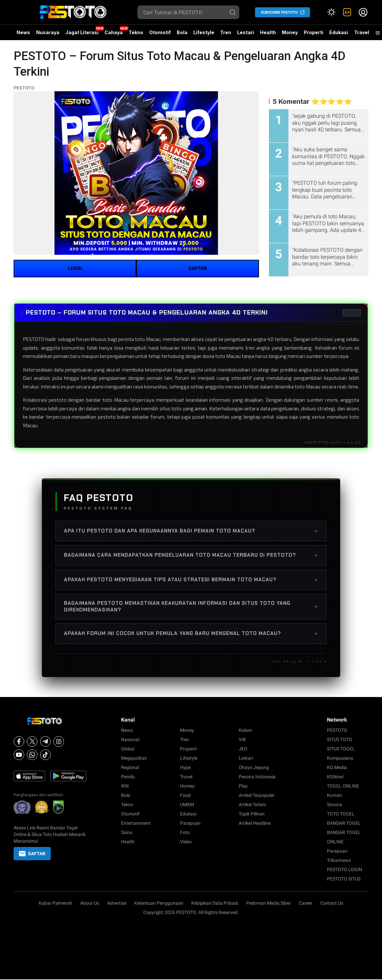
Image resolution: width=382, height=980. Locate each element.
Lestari (246, 35)
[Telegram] (45, 741)
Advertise (117, 903)
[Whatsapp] (32, 755)
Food (185, 795)
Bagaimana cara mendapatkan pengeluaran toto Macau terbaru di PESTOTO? (191, 555)
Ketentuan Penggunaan (159, 903)
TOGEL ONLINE (343, 786)
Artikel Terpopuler (257, 795)
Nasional (130, 739)
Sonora (334, 805)
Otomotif (160, 32)
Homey (187, 786)
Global (128, 749)
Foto (185, 832)
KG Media (337, 767)
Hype (185, 767)
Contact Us (332, 903)
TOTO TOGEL (341, 814)
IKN (125, 786)
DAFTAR (198, 268)
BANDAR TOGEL (344, 823)
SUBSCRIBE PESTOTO (279, 12)
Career (306, 903)
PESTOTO (24, 88)
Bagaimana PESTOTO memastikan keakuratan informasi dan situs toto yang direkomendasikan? (191, 606)
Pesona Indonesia (257, 777)
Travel (362, 32)
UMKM (187, 805)
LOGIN (75, 268)
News (23, 32)
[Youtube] (19, 755)
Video (186, 842)
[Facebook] (19, 741)
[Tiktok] (45, 755)
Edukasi (339, 32)
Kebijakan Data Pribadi (215, 903)
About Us (90, 903)
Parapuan (190, 823)
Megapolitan (134, 758)
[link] (347, 12)
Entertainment (136, 823)
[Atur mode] (331, 12)
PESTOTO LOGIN (345, 870)
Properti (314, 32)
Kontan (335, 795)
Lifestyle (204, 32)
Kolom (245, 730)
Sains (127, 832)
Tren (226, 32)
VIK (242, 739)
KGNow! (336, 777)
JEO (243, 749)
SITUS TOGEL (341, 749)
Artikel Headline (255, 823)
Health (268, 32)
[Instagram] (59, 741)
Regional (130, 767)
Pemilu (128, 777)
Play (243, 786)
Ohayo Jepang (254, 767)
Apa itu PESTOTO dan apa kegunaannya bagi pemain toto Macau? (191, 531)
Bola (182, 32)
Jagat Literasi (82, 32)
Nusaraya (48, 32)
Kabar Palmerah (56, 903)
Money (290, 32)
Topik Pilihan (252, 814)
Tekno (136, 32)
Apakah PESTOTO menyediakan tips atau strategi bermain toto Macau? (191, 580)
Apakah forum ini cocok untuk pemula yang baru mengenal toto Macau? (191, 633)
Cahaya (114, 32)
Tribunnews (339, 860)
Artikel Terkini (252, 805)
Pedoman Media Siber (268, 903)
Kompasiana (340, 758)
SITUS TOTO (340, 739)
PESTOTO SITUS (344, 879)
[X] (32, 741)
